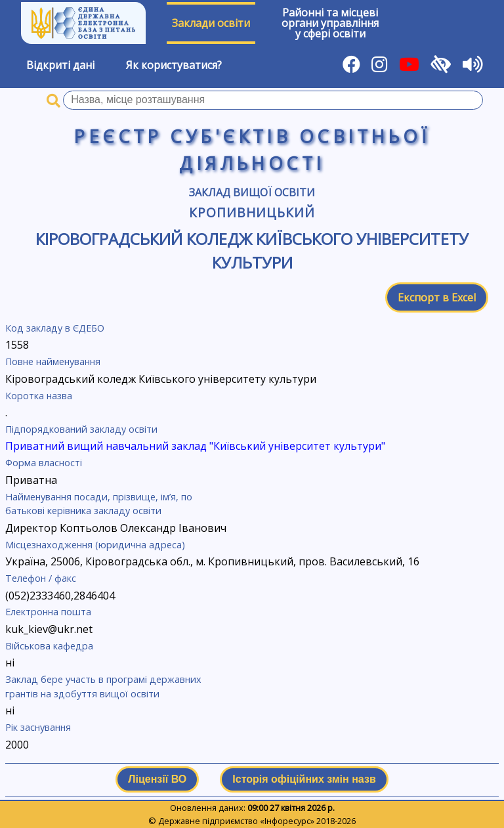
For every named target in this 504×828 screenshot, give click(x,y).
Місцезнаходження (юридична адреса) (95, 545)
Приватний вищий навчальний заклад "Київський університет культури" (195, 446)
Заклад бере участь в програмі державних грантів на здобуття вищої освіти (103, 686)
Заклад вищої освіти (252, 192)
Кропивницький (252, 212)
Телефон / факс (41, 578)
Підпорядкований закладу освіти (81, 429)
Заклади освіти (211, 23)
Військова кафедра (49, 646)
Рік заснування (38, 727)
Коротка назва (39, 396)
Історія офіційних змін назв (304, 779)
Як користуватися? (174, 65)
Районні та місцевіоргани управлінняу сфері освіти (330, 23)
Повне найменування (53, 361)
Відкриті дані (60, 65)
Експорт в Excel (437, 297)
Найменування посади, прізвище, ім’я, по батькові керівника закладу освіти (99, 504)
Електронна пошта (48, 612)
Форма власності (44, 463)
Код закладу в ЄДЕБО (55, 328)
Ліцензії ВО (157, 779)
